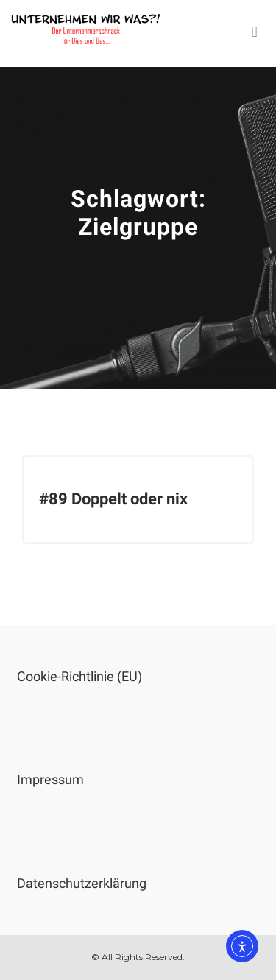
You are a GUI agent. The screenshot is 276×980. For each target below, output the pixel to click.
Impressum (50, 779)
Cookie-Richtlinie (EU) (79, 676)
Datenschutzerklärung (82, 883)
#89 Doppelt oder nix (113, 499)
